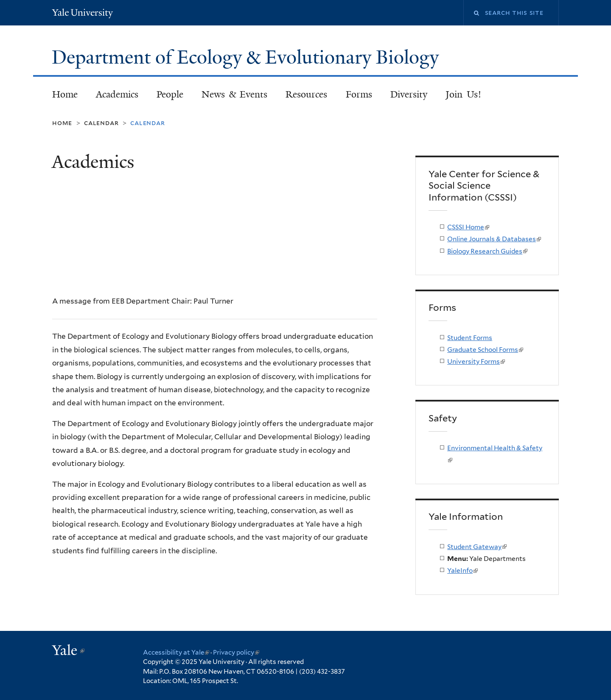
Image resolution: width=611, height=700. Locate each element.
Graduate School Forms (485, 350)
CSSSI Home (468, 227)
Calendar (101, 123)
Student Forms (470, 338)
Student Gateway (477, 547)
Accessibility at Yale (176, 653)
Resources (306, 94)
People (170, 94)
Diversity (409, 94)
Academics (117, 94)
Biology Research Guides (487, 251)
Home (65, 94)
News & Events (234, 94)
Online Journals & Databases (494, 239)
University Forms (476, 361)
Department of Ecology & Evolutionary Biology (248, 57)
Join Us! (463, 94)
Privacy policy (236, 653)
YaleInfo (462, 570)
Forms (359, 94)
